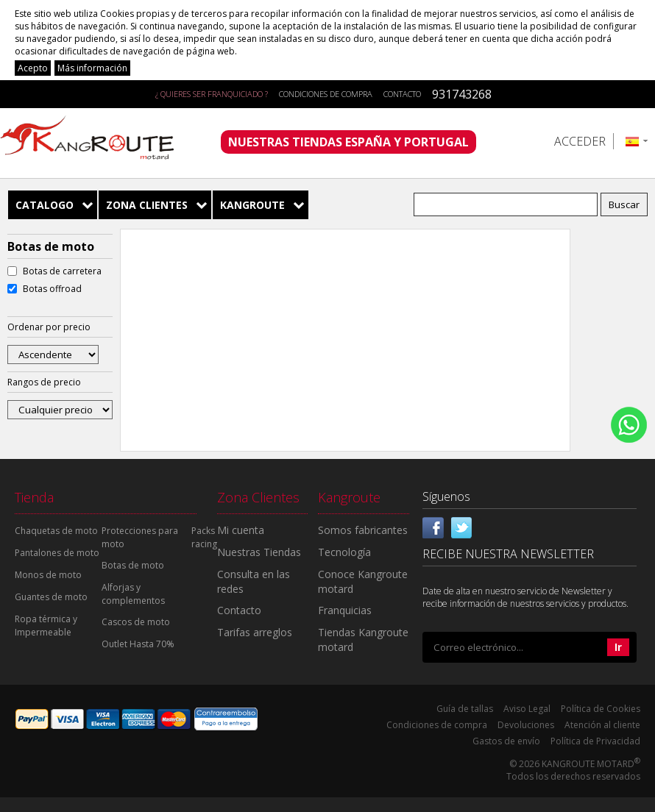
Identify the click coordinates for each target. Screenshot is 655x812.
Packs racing (204, 537)
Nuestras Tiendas (259, 552)
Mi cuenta (241, 530)
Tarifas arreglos (255, 632)
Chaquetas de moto (56, 531)
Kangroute (252, 205)
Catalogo (45, 205)
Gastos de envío (506, 741)
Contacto (402, 94)
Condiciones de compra (326, 94)
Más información (92, 68)
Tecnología (344, 552)
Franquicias (345, 610)
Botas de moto (133, 565)
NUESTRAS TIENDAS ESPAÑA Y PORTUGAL (348, 142)
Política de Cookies (601, 709)
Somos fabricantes (363, 530)
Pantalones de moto (57, 553)
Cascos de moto (136, 622)
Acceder (580, 141)
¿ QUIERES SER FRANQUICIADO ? (212, 94)
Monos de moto (48, 575)
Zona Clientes (147, 205)
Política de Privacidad (595, 741)
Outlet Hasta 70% (138, 644)
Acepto (33, 68)
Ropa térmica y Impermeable (46, 626)
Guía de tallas (465, 709)
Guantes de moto (51, 597)
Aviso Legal (527, 709)
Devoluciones (526, 725)
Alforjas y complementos (133, 594)
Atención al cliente (602, 725)
